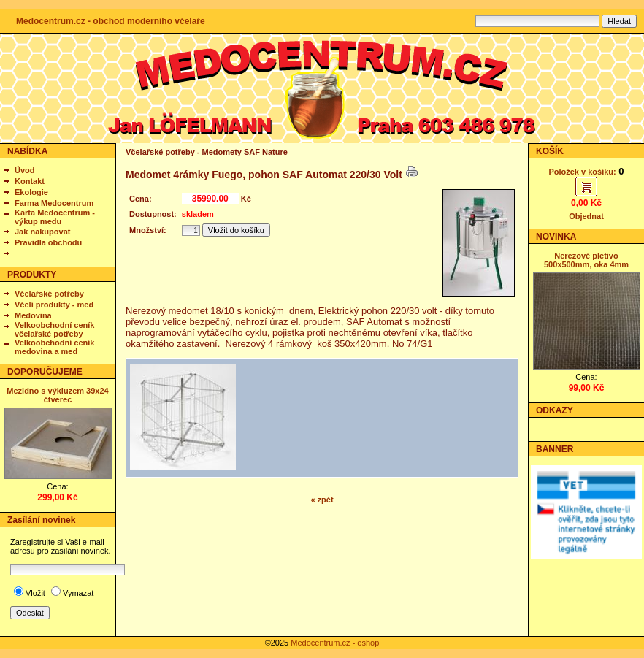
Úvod (25, 170)
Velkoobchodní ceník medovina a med (54, 347)
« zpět (322, 500)
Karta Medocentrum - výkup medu (55, 217)
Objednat (586, 216)
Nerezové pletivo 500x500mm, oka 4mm (586, 260)
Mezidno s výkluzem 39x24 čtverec (57, 395)
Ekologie (31, 192)
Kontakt (30, 181)
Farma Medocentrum (54, 203)
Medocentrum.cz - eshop (335, 643)
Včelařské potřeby (49, 294)
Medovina (33, 315)
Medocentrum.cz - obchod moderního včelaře (111, 21)
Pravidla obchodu (48, 242)
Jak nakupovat (42, 232)
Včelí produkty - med (54, 305)
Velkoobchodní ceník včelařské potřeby (54, 329)
